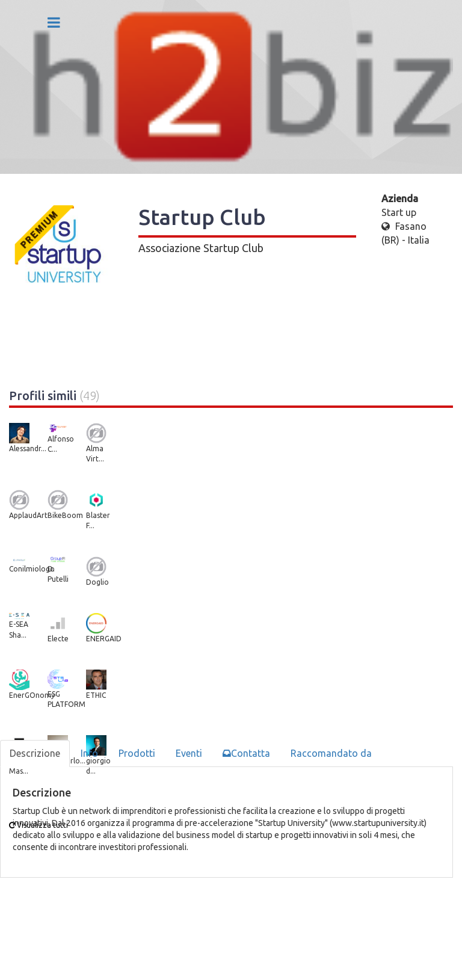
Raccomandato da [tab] (331, 753)
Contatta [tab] (246, 753)
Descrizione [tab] (35, 753)
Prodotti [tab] (137, 753)
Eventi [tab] (189, 753)
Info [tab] (89, 753)
